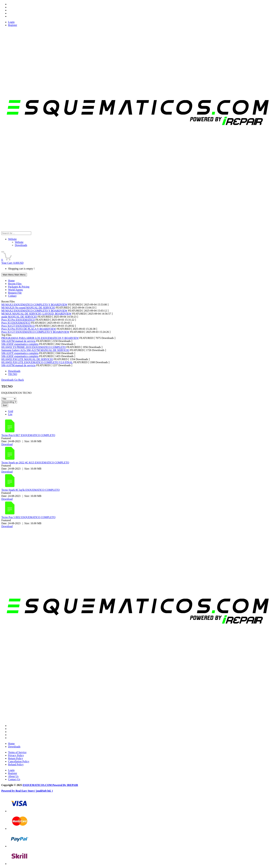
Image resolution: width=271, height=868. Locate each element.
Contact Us (14, 779)
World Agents (16, 290)
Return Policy (16, 758)
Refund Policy (16, 764)
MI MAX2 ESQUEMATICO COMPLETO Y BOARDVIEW (34, 311)
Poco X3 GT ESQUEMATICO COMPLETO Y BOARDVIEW (35, 332)
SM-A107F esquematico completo (20, 353)
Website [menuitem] (19, 242)
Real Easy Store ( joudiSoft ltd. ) (34, 791)
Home (11, 281)
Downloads (14, 371)
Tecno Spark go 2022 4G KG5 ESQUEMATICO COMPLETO (35, 463)
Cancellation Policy (19, 761)
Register (13, 25)
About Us (13, 776)
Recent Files (15, 284)
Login (11, 22)
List (10, 414)
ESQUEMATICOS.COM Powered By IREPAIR (50, 785)
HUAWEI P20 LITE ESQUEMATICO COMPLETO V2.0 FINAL (37, 362)
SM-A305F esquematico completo (20, 356)
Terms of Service (17, 752)
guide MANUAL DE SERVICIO (19, 317)
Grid (11, 411)
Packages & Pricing (19, 287)
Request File (15, 293)
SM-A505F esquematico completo (20, 344)
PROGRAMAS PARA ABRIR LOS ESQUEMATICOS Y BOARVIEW (40, 338)
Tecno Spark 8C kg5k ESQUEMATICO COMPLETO (31, 490)
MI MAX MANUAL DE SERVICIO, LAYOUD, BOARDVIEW (36, 314)
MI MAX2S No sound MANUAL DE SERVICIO (28, 308)
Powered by (8, 791)
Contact (12, 296)
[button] (3, 252)
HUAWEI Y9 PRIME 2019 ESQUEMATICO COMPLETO (34, 347)
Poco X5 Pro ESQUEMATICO (18, 320)
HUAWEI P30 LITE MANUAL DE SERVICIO (27, 359)
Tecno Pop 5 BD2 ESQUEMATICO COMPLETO (28, 517)
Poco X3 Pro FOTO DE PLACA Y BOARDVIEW (29, 329)
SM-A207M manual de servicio (18, 341)
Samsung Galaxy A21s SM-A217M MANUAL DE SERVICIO (35, 350)
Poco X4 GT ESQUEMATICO (18, 326)
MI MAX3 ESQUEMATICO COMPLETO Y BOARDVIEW (34, 305)
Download (7, 444)
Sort (5, 405)
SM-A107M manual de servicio (18, 365)
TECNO (13, 374)
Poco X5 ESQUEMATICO (16, 323)
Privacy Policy (16, 755)
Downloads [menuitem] (21, 245)
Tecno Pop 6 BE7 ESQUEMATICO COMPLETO (28, 435)
